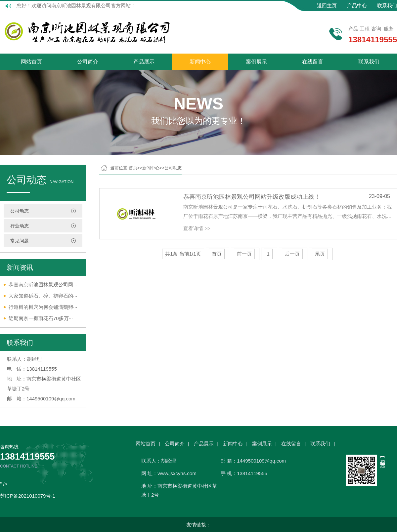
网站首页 (31, 62)
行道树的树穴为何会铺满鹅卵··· (43, 307)
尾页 (320, 254)
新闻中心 (200, 62)
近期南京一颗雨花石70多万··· (41, 318)
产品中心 (357, 6)
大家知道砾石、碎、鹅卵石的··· (43, 296)
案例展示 (256, 62)
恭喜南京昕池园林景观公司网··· (43, 285)
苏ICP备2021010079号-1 (28, 496)
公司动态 (20, 211)
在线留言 (313, 62)
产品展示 (144, 62)
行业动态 (20, 226)
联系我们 (387, 6)
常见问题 (20, 241)
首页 (133, 168)
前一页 (244, 254)
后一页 (292, 254)
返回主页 (327, 6)
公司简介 (88, 62)
